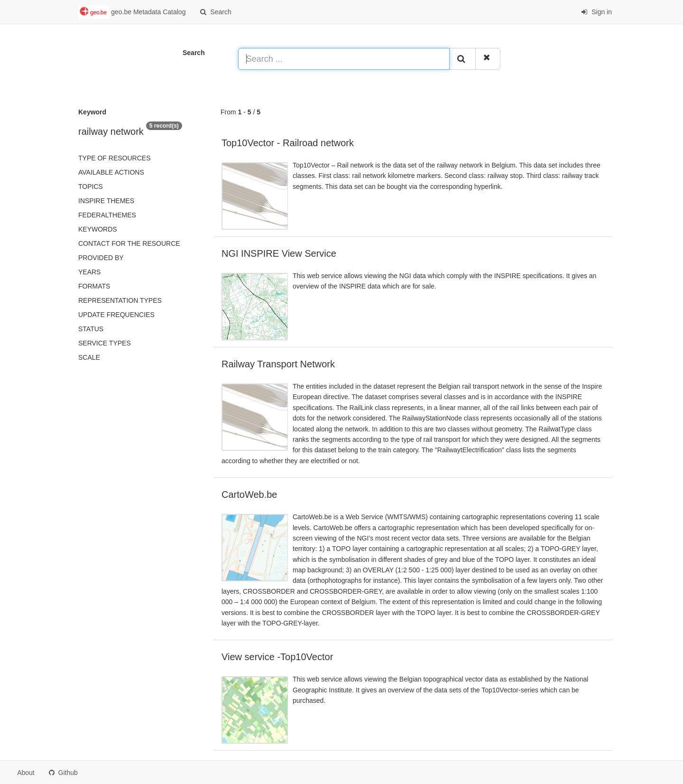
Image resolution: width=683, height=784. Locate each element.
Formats (94, 286)
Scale (89, 357)
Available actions (111, 172)
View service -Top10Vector (277, 657)
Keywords (98, 229)
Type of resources (114, 158)
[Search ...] (344, 59)
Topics (91, 187)
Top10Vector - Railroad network (288, 143)
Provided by (101, 258)
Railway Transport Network (278, 364)
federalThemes (107, 215)
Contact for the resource (129, 243)
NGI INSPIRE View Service (279, 253)
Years (89, 272)
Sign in (596, 12)
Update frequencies (116, 315)
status (91, 329)
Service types (105, 343)
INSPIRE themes (106, 201)
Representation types (120, 300)
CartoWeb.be (249, 495)
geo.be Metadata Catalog (132, 12)
